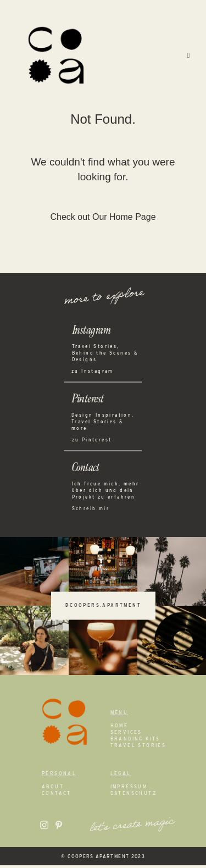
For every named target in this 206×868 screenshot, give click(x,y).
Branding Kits (135, 742)
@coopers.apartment (103, 609)
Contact (57, 796)
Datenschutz (133, 796)
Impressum (129, 789)
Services (126, 735)
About (53, 789)
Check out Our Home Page (103, 220)
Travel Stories (138, 748)
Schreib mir (91, 511)
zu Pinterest (92, 443)
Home (119, 728)
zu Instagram (93, 374)
